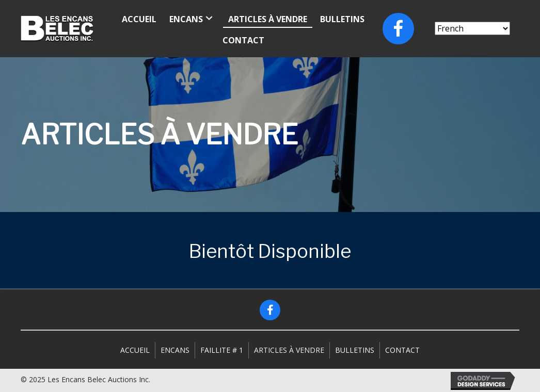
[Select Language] (472, 28)
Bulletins (355, 350)
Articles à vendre (289, 350)
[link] (139, 18)
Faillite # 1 (222, 350)
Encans (175, 350)
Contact (402, 350)
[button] (270, 310)
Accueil (135, 350)
